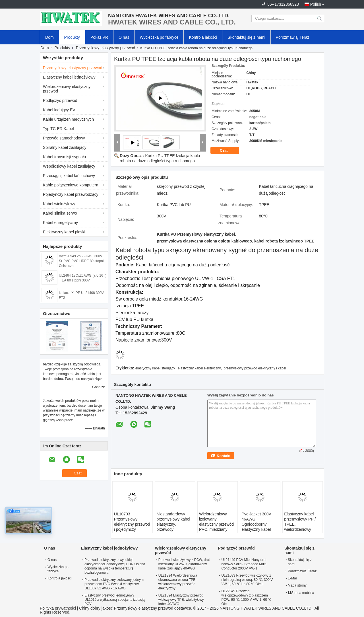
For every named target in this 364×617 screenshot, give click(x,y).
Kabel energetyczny (60, 223)
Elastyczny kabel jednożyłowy (69, 77)
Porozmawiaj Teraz (293, 37)
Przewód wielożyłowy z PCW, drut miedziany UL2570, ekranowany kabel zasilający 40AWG (184, 564)
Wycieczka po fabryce (159, 37)
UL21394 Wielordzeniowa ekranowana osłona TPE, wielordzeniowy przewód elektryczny (178, 582)
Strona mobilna (301, 593)
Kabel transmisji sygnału (64, 157)
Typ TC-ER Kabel (58, 129)
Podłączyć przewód (60, 100)
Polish (316, 4)
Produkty (72, 37)
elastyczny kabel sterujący (155, 368)
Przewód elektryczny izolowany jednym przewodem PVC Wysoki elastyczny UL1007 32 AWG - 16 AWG (114, 584)
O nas (124, 37)
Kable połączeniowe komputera (71, 185)
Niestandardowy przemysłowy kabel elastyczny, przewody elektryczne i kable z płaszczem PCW (174, 527)
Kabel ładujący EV (59, 110)
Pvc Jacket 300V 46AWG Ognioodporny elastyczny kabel (257, 522)
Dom (49, 37)
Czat (228, 151)
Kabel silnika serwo (60, 213)
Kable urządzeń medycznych (68, 119)
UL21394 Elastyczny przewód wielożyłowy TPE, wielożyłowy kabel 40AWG (181, 600)
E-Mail (293, 578)
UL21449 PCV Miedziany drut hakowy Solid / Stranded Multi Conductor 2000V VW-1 (244, 564)
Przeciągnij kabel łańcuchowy (69, 176)
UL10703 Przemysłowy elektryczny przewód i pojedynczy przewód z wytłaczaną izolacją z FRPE (132, 529)
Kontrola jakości (203, 37)
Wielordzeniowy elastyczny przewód (67, 89)
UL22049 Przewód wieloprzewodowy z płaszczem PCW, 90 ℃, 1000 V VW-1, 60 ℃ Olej (246, 598)
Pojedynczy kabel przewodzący (71, 194)
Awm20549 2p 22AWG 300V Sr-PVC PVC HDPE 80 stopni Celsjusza (81, 261)
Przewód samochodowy (64, 138)
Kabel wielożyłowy (59, 204)
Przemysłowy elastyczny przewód (106, 48)
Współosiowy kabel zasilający (69, 166)
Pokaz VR (99, 37)
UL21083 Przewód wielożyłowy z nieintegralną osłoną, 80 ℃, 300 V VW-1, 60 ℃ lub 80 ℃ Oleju (247, 580)
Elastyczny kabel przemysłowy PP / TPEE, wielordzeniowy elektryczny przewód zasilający (302, 527)
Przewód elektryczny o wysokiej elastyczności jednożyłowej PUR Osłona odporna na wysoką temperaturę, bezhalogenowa (115, 566)
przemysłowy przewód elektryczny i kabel (255, 368)
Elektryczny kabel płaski (64, 232)
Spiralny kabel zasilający (65, 147)
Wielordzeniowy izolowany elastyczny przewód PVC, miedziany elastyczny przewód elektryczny (216, 527)
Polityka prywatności (58, 608)
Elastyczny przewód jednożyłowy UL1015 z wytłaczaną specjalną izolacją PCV (114, 600)
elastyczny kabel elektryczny (199, 368)
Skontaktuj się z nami (246, 37)
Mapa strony (297, 585)
